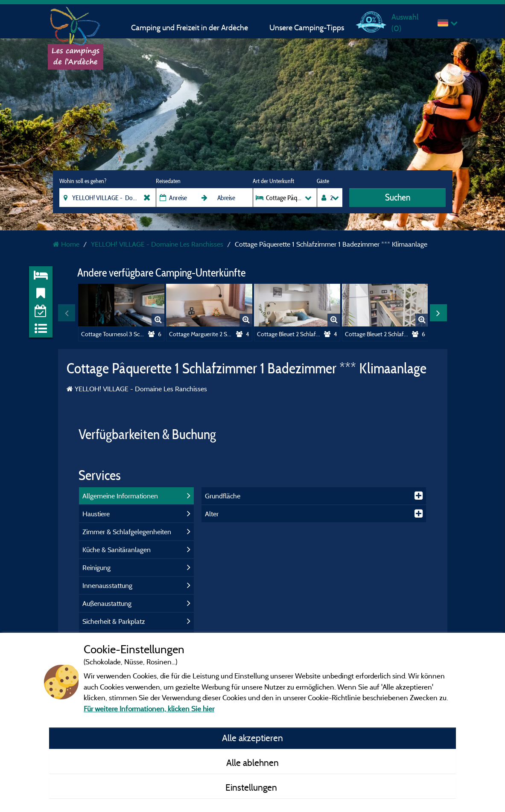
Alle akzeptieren (252, 738)
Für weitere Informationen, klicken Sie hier (149, 709)
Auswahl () (405, 22)
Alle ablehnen (252, 763)
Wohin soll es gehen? (83, 181)
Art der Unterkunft (273, 181)
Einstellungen (252, 787)
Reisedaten (168, 181)
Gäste (323, 181)
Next (438, 313)
